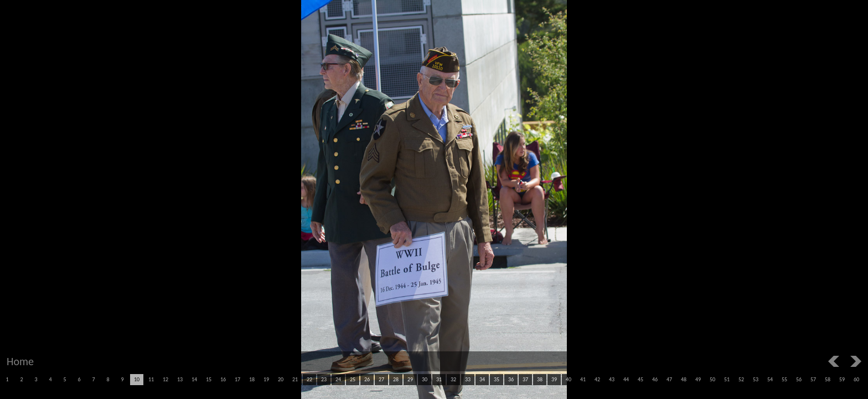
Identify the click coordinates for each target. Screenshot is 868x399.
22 (309, 379)
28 (396, 379)
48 (684, 379)
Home (20, 361)
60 (856, 379)
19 (266, 379)
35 (497, 379)
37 (525, 379)
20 (281, 379)
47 (669, 379)
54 (770, 379)
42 (597, 379)
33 (468, 379)
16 (223, 379)
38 (540, 379)
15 (209, 379)
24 (338, 379)
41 (583, 379)
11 (151, 379)
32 (453, 379)
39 (554, 379)
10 (137, 379)
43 (612, 379)
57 (813, 379)
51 (727, 379)
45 (640, 379)
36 (511, 379)
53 (756, 379)
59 (842, 379)
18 (252, 379)
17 (237, 379)
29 (410, 379)
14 (194, 379)
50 (712, 379)
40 (569, 379)
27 (381, 379)
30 (425, 379)
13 (180, 379)
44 (626, 379)
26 (367, 379)
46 (655, 379)
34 (482, 379)
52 (741, 379)
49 (698, 379)
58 (828, 379)
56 (799, 379)
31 (439, 379)
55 (784, 379)
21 (295, 379)
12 (166, 379)
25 (353, 379)
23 (324, 379)
